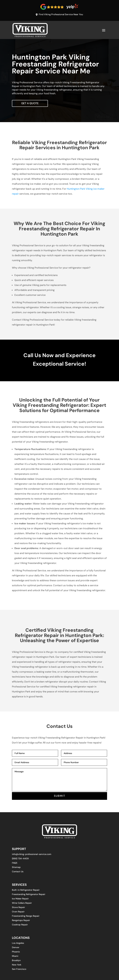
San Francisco (19, 970)
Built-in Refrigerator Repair (26, 890)
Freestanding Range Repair (26, 916)
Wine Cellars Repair (22, 903)
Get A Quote (30, 104)
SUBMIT (60, 796)
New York (17, 965)
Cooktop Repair (20, 925)
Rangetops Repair (21, 921)
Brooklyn (16, 961)
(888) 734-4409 (20, 859)
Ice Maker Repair (20, 899)
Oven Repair (18, 912)
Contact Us (18, 872)
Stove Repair (18, 908)
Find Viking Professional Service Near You (61, 15)
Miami (15, 957)
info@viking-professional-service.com (32, 855)
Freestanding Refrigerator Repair (29, 895)
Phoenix (16, 952)
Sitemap (16, 868)
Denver (16, 948)
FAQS (15, 863)
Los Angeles (18, 944)
